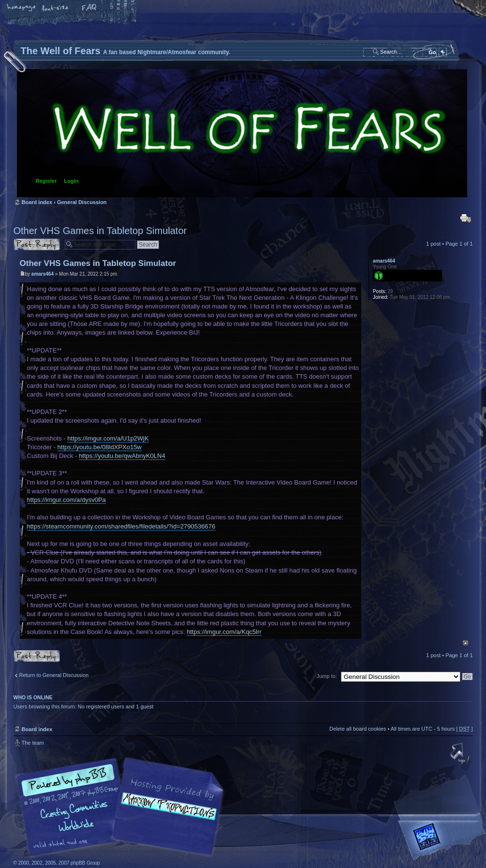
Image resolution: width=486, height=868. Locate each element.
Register (46, 181)
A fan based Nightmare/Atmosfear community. (166, 814)
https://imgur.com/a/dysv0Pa (66, 500)
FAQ (89, 8)
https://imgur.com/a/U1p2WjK (108, 438)
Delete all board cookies (358, 729)
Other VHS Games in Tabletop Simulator (100, 231)
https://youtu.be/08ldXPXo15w (100, 447)
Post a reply (37, 244)
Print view (466, 218)
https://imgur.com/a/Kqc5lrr (224, 632)
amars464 (43, 274)
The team (33, 743)
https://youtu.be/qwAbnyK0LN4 (122, 456)
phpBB (122, 807)
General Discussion (82, 202)
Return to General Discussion (54, 675)
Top (465, 643)
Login (71, 181)
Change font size (56, 8)
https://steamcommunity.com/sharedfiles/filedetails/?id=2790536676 (121, 526)
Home (22, 8)
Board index (242, 133)
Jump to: (327, 676)
